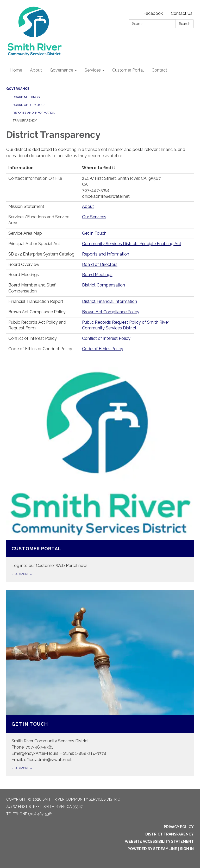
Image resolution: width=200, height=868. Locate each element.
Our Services (94, 217)
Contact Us (182, 13)
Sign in (187, 849)
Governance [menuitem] (61, 70)
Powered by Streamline (152, 849)
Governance (18, 89)
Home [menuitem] (16, 70)
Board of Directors (29, 105)
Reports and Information (34, 113)
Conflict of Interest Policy (106, 338)
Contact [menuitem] (159, 70)
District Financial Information (110, 301)
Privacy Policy (179, 827)
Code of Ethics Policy (103, 349)
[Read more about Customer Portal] (100, 475)
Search (185, 24)
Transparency (25, 120)
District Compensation (104, 285)
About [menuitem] (36, 70)
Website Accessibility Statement (159, 841)
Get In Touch (94, 233)
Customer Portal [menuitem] (128, 70)
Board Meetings (26, 97)
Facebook (153, 13)
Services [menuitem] (93, 70)
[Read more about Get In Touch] (100, 683)
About (88, 206)
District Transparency (170, 834)
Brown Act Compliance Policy (111, 312)
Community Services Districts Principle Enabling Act (132, 244)
